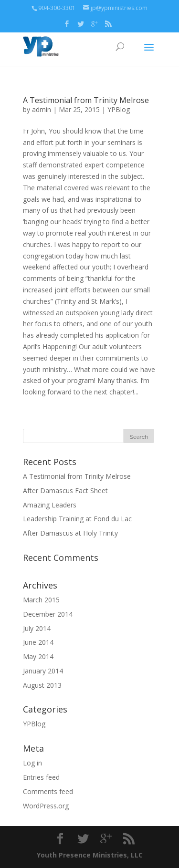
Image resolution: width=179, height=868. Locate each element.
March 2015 (41, 600)
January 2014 (43, 671)
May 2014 (38, 656)
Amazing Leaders (50, 505)
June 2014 (38, 642)
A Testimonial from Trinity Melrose (86, 100)
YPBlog (119, 109)
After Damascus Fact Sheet (65, 491)
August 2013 (42, 685)
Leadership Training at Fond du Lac (77, 519)
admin (42, 109)
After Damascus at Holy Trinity (70, 533)
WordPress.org (46, 806)
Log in (32, 763)
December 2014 (48, 614)
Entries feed (41, 777)
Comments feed (48, 791)
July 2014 (37, 628)
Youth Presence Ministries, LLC (90, 855)
